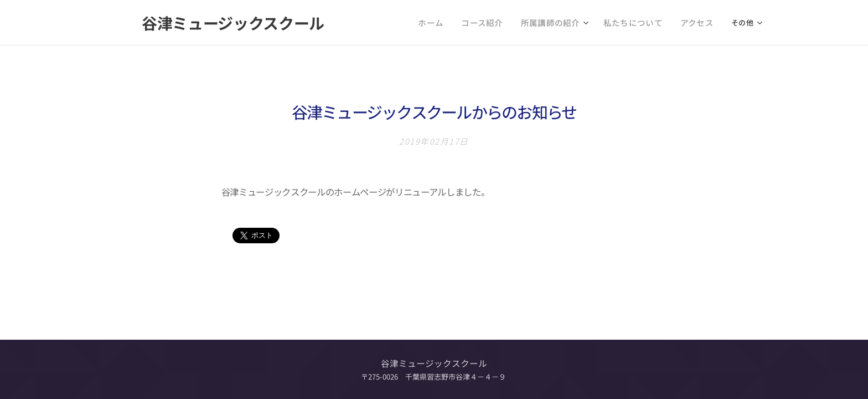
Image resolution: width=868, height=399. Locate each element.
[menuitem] (399, 23)
